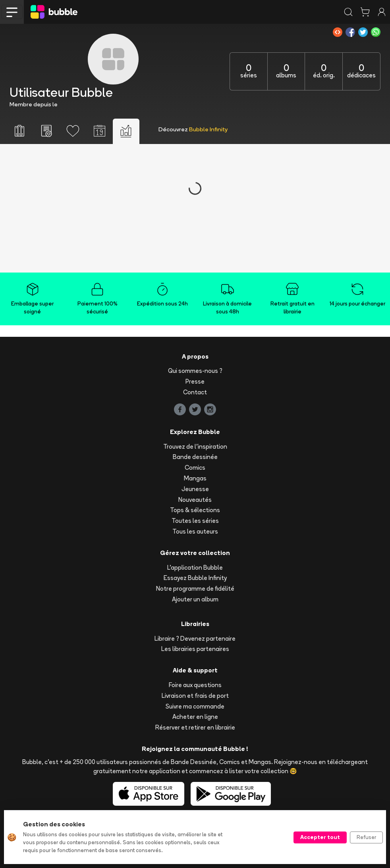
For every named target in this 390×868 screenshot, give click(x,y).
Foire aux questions (195, 685)
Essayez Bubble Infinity (195, 578)
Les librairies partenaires (195, 649)
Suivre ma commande (195, 706)
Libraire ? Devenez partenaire (195, 639)
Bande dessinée (195, 457)
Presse (195, 381)
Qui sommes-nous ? (195, 371)
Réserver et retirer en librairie (195, 727)
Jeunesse (195, 489)
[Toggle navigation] (12, 12)
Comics (195, 468)
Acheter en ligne (195, 717)
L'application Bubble (195, 567)
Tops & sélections (195, 510)
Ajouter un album (195, 599)
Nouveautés (195, 500)
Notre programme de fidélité (195, 589)
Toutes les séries (195, 521)
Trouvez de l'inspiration (195, 446)
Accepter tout (320, 837)
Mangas (195, 478)
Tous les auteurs (195, 531)
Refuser (366, 837)
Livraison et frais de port (195, 696)
